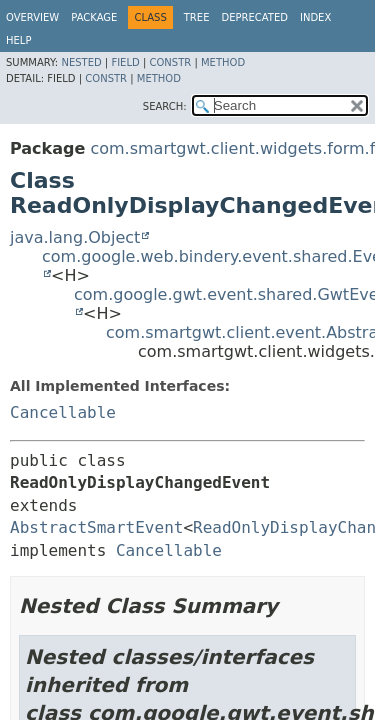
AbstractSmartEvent (96, 527)
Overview (32, 17)
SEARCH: (165, 106)
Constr (170, 62)
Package (94, 17)
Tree (197, 17)
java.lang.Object (75, 237)
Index (315, 17)
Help (18, 40)
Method (223, 62)
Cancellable (63, 412)
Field (125, 62)
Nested (81, 62)
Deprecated (254, 17)
